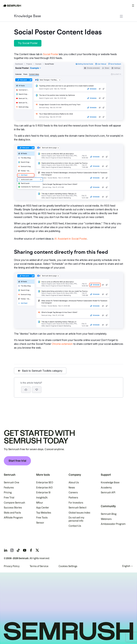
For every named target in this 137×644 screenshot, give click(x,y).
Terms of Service (39, 566)
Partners (73, 498)
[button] (37, 390)
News (72, 488)
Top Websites (44, 513)
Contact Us (75, 526)
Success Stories (13, 508)
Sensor (40, 523)
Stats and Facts (12, 513)
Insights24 (42, 498)
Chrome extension (62, 344)
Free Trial (9, 498)
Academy (106, 488)
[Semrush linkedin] (6, 550)
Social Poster (51, 54)
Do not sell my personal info (76, 519)
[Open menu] (133, 6)
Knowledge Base (27, 16)
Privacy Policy (12, 566)
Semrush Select (77, 508)
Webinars (106, 519)
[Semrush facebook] (31, 550)
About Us (74, 483)
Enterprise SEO (45, 483)
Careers (73, 493)
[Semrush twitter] (37, 550)
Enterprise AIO (44, 488)
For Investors (76, 503)
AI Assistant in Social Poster (70, 239)
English (126, 566)
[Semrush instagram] (12, 550)
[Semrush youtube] (25, 550)
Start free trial (17, 461)
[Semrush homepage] (12, 6)
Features (9, 488)
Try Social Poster (28, 43)
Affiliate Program (13, 518)
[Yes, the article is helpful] (26, 390)
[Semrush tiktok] (18, 550)
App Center (43, 508)
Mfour (40, 503)
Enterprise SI (43, 493)
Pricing (8, 493)
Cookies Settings (68, 566)
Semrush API (108, 493)
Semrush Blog (109, 514)
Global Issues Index (79, 513)
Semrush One (12, 483)
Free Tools (42, 518)
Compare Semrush (14, 503)
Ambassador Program (113, 524)
